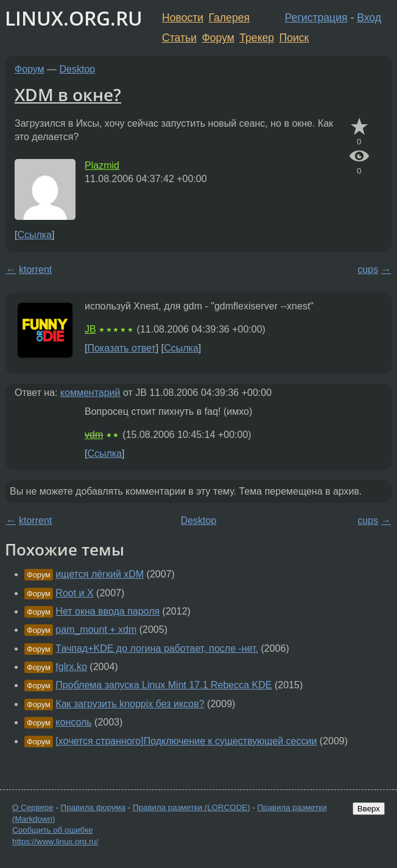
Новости (183, 18)
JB (90, 329)
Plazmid (102, 165)
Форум (218, 38)
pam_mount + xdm (96, 630)
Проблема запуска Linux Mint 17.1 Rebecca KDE (163, 685)
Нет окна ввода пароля (107, 611)
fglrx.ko (71, 667)
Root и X (74, 593)
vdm (94, 435)
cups (368, 270)
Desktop (78, 69)
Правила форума (93, 807)
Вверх (369, 809)
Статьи (179, 38)
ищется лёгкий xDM (100, 574)
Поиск (294, 38)
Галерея (229, 18)
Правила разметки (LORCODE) (191, 807)
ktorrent (35, 270)
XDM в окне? (68, 94)
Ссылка (34, 235)
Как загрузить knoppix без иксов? (130, 704)
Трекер (257, 38)
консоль (73, 722)
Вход (369, 18)
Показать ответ (121, 348)
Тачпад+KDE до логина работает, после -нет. (157, 648)
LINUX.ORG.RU (74, 18)
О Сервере (33, 807)
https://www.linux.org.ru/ (55, 842)
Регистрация (316, 18)
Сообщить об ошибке (53, 830)
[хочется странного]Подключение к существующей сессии (186, 741)
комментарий (90, 393)
